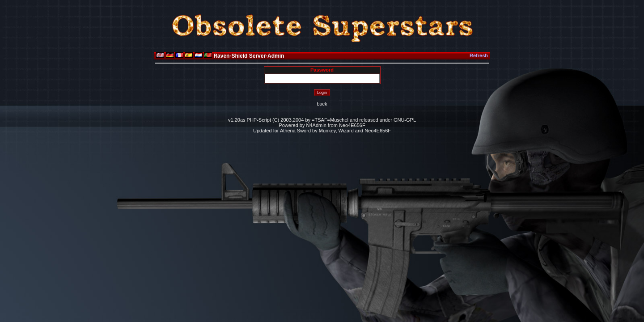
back (322, 104)
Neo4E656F (352, 125)
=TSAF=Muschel (330, 120)
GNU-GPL (405, 120)
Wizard (346, 131)
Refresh (479, 55)
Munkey (327, 131)
